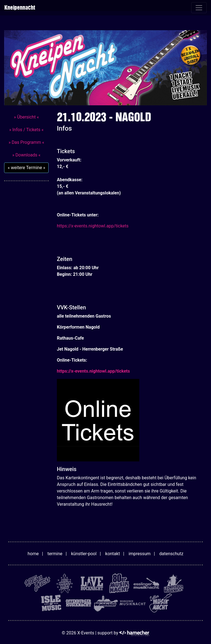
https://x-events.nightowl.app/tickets (93, 226)
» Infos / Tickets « (26, 130)
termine (55, 554)
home (33, 554)
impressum (140, 554)
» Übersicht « (27, 117)
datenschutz (171, 554)
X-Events (86, 633)
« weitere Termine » (26, 168)
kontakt (113, 554)
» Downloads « (26, 155)
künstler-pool (84, 554)
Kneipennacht (20, 8)
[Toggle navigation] (199, 8)
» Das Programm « (26, 142)
